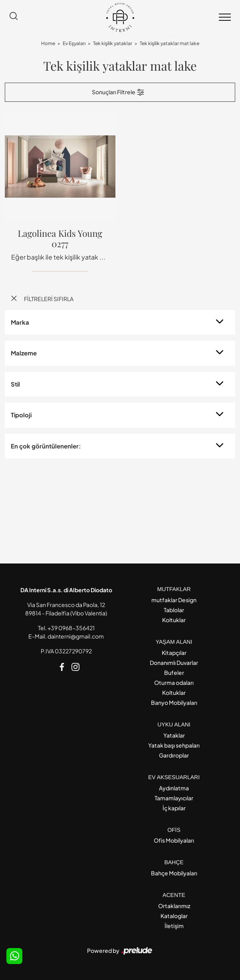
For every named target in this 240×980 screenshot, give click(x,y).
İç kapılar (174, 808)
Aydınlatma (174, 788)
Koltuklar (174, 620)
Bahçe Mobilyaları (174, 873)
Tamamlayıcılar (174, 798)
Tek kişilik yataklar (113, 43)
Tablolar (174, 610)
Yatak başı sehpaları (174, 745)
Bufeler (174, 673)
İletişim (174, 926)
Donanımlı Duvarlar (174, 663)
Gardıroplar (174, 755)
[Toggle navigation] (225, 18)
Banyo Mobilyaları (174, 702)
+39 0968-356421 (71, 628)
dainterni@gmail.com (76, 636)
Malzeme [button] (24, 353)
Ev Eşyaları (74, 43)
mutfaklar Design (174, 600)
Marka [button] (20, 322)
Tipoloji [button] (21, 415)
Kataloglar (174, 916)
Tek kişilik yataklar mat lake (170, 43)
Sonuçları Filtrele (118, 92)
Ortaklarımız (174, 906)
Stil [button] (15, 384)
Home (48, 43)
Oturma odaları (174, 682)
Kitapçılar (174, 653)
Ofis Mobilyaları (174, 840)
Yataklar (174, 735)
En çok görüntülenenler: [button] (46, 446)
